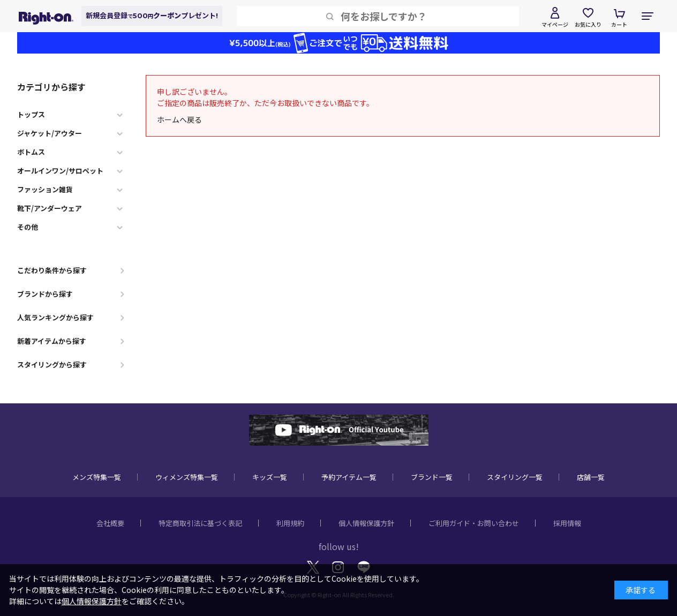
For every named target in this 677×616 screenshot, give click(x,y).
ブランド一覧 (432, 477)
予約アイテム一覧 (349, 477)
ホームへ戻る (179, 119)
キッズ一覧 (270, 477)
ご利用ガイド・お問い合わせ (474, 523)
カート (619, 24)
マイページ (555, 24)
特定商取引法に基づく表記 (200, 523)
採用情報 (567, 523)
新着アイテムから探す (52, 341)
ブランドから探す (45, 294)
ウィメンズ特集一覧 (187, 477)
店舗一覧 (591, 477)
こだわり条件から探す (52, 270)
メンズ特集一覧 (97, 477)
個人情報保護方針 (366, 523)
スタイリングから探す (52, 365)
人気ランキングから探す (55, 317)
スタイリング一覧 (515, 477)
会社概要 (110, 523)
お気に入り (588, 24)
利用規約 (290, 523)
